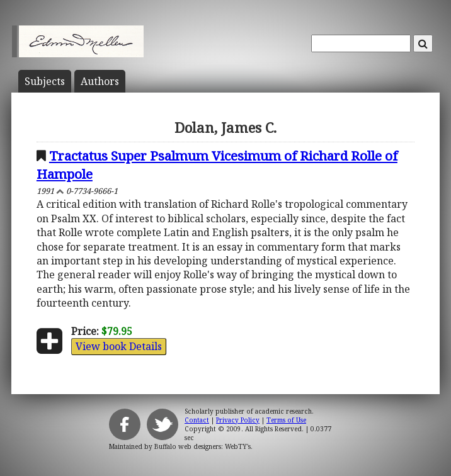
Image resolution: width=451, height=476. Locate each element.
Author (100, 81)
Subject (45, 81)
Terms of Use (286, 420)
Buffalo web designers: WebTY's (203, 446)
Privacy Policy (238, 420)
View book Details (119, 346)
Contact (197, 420)
